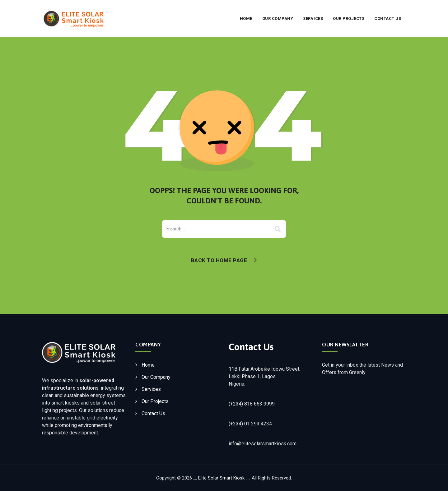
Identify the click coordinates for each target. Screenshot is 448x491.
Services (313, 19)
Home (246, 19)
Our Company (278, 19)
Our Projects (349, 19)
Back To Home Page (219, 260)
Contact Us (388, 19)
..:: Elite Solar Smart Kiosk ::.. (221, 478)
